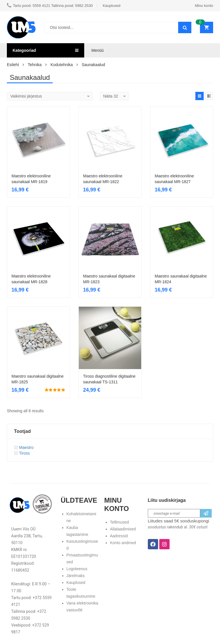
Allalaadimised (123, 529)
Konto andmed (123, 543)
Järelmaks (76, 576)
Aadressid (119, 536)
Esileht (13, 65)
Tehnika (35, 65)
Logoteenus (77, 569)
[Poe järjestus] (50, 96)
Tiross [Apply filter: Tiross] (22, 453)
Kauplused (76, 582)
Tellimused (119, 522)
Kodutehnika (62, 65)
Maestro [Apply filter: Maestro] (24, 447)
